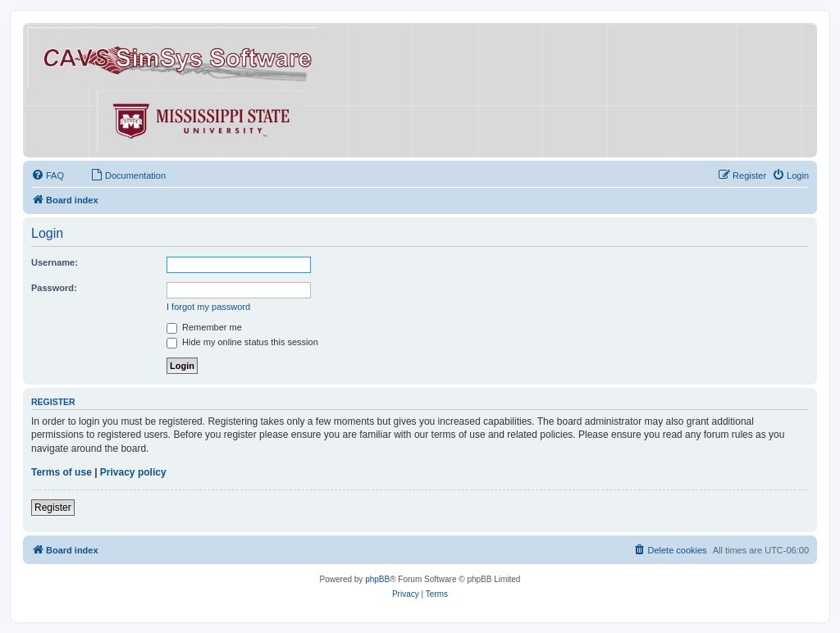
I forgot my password (208, 307)
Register (53, 508)
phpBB (377, 579)
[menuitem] (48, 175)
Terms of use (62, 472)
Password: (54, 288)
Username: (55, 262)
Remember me (204, 327)
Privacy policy (133, 472)
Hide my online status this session (242, 342)
